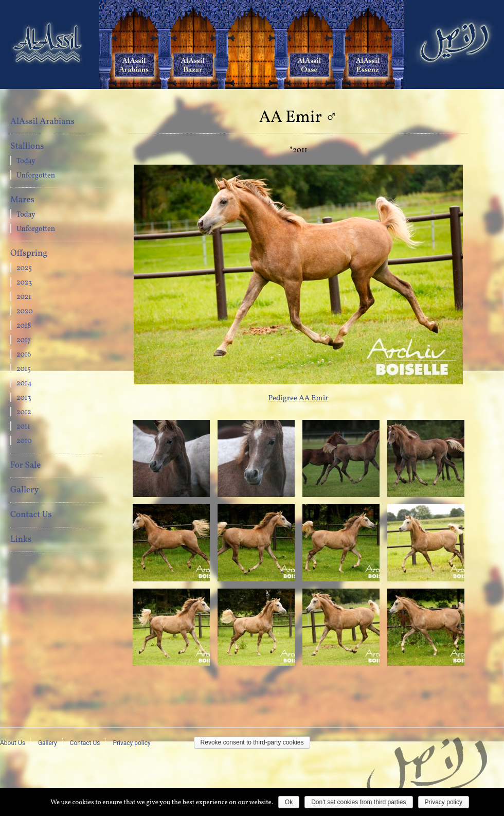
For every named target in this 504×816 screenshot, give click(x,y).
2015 (24, 369)
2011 (23, 427)
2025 (24, 268)
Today (26, 161)
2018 (24, 326)
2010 (24, 441)
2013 (24, 398)
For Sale (25, 465)
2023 (24, 283)
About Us (13, 743)
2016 (24, 355)
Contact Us (31, 515)
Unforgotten (36, 176)
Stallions (27, 146)
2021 (24, 297)
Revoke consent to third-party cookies (252, 742)
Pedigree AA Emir (299, 398)
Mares (22, 200)
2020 (25, 312)
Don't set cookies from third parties (358, 802)
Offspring (29, 253)
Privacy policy (131, 743)
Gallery (24, 490)
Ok (289, 802)
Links (21, 539)
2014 (24, 384)
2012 (24, 412)
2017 (24, 340)
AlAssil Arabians (42, 122)
